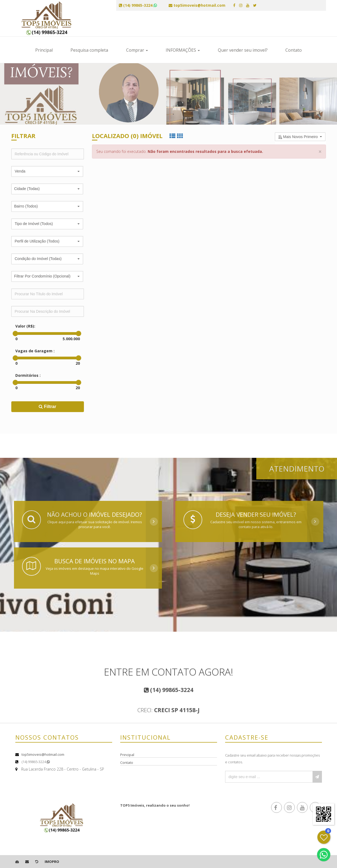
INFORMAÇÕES (183, 50)
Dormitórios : (28, 375)
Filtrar (47, 407)
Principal (44, 50)
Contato (294, 50)
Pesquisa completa (89, 50)
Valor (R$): (25, 326)
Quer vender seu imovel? (243, 50)
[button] (47, 171)
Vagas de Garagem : (35, 351)
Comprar (137, 50)
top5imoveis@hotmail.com (43, 754)
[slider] (15, 333)
